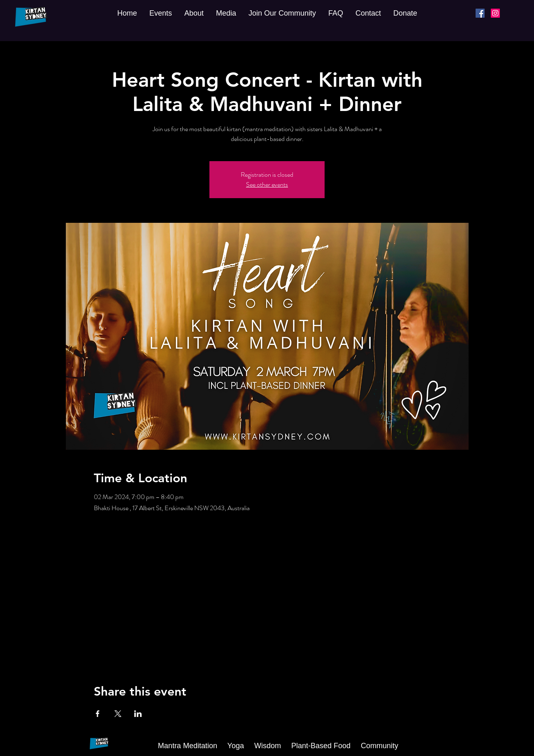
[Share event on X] (118, 714)
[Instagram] (495, 13)
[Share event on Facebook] (98, 714)
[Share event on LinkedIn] (138, 714)
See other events (267, 184)
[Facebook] (480, 13)
